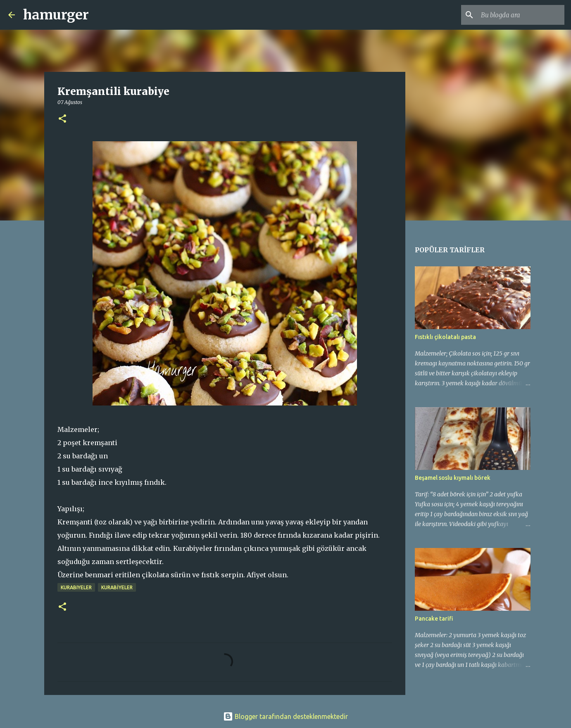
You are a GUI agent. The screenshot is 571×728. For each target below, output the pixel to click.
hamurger (56, 15)
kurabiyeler (76, 587)
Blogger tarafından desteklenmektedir (285, 716)
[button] (62, 119)
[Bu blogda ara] (521, 15)
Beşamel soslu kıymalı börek (453, 478)
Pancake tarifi (434, 619)
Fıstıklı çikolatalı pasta (445, 337)
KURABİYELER (117, 587)
